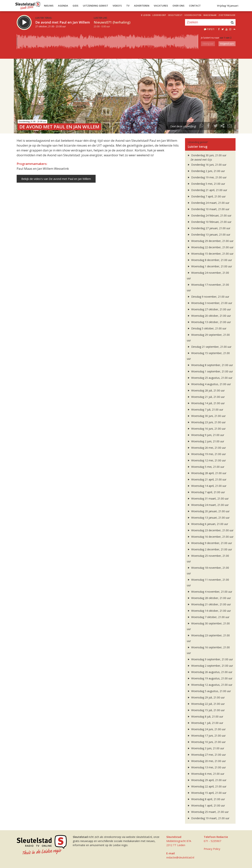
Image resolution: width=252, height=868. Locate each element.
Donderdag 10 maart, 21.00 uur (208, 209)
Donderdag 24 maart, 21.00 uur (208, 203)
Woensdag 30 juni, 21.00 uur (206, 416)
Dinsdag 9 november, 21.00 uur (208, 297)
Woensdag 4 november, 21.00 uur (210, 592)
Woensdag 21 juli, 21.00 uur (206, 397)
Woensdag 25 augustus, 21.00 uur (210, 378)
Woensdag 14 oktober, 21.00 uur (209, 611)
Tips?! (209, 29)
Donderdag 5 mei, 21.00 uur (206, 184)
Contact (195, 6)
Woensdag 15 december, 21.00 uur (210, 254)
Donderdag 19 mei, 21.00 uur (207, 177)
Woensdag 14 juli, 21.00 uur (206, 403)
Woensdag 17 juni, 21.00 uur (206, 736)
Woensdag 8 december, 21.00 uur (210, 260)
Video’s (117, 6)
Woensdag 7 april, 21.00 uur (206, 492)
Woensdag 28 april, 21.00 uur (207, 473)
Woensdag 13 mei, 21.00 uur (206, 767)
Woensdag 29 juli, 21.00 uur (206, 697)
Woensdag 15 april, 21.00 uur (207, 793)
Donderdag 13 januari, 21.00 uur (209, 235)
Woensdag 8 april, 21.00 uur (206, 799)
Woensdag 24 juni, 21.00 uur (206, 729)
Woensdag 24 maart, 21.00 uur (208, 505)
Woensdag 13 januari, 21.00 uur (208, 518)
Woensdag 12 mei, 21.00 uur (206, 460)
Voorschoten (193, 15)
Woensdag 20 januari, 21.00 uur (208, 511)
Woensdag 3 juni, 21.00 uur (206, 748)
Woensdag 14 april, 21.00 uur (207, 486)
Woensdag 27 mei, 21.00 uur (206, 755)
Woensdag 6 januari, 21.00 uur (208, 524)
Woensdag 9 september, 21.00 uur (210, 659)
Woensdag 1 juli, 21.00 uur (205, 723)
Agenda (63, 6)
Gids (75, 6)
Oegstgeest (175, 15)
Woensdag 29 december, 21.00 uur (210, 241)
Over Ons (178, 6)
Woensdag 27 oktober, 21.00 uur (209, 309)
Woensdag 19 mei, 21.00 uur (206, 454)
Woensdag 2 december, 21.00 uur (210, 549)
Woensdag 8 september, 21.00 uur (210, 365)
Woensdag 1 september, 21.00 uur (210, 371)
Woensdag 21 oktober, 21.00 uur (209, 604)
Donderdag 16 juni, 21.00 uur (207, 165)
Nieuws (49, 6)
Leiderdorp (159, 15)
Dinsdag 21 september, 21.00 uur (209, 347)
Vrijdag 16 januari (228, 6)
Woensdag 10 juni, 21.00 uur (206, 742)
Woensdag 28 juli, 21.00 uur (206, 390)
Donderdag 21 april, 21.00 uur (207, 190)
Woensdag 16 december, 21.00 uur (210, 537)
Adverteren (142, 6)
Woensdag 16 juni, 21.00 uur (206, 429)
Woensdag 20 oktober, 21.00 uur (209, 316)
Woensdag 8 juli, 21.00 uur (205, 716)
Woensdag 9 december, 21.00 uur (210, 543)
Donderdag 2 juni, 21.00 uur (206, 171)
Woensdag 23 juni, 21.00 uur (206, 422)
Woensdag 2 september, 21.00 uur (210, 666)
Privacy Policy (212, 849)
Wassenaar (210, 15)
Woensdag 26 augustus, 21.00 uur (210, 672)
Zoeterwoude (227, 15)
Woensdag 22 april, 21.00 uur (207, 786)
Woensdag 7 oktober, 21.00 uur (208, 617)
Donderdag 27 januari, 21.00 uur (209, 228)
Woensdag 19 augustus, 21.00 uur (210, 678)
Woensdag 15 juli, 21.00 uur (206, 710)
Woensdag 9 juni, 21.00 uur (206, 435)
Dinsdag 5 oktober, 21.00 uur (207, 328)
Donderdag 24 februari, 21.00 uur (209, 215)
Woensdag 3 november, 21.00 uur (210, 303)
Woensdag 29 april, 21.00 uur (207, 780)
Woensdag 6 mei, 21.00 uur (206, 774)
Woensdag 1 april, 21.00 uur (206, 805)
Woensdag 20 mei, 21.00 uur (206, 761)
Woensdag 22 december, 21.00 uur (210, 247)
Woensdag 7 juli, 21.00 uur (205, 410)
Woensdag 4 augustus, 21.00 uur (209, 384)
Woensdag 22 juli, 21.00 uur (206, 704)
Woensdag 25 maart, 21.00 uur (208, 812)
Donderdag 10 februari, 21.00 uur (209, 222)
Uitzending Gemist (96, 6)
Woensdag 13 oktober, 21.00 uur (209, 322)
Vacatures (161, 6)
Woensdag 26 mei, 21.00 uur (206, 448)
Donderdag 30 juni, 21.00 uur (207, 155)
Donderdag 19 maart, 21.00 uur (208, 818)
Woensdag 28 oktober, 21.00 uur (209, 598)
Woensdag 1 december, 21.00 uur (210, 266)
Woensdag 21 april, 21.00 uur (207, 479)
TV (128, 6)
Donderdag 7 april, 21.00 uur (206, 196)
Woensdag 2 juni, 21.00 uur (206, 441)
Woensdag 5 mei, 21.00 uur (206, 467)
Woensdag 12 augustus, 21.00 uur (210, 685)
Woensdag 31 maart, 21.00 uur (208, 498)
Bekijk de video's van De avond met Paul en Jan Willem (56, 179)
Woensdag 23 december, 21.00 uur (210, 530)
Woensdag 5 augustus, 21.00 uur (209, 691)
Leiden (147, 15)
